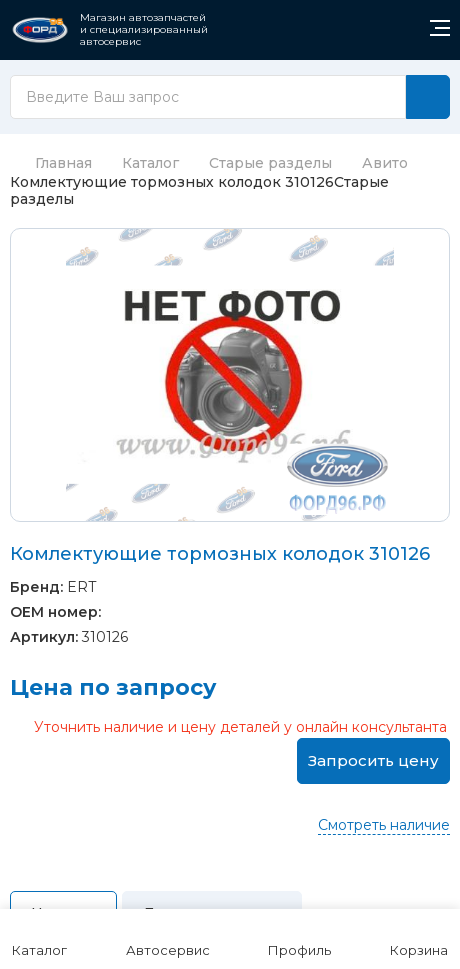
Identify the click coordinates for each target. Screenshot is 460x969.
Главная (51, 163)
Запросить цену (373, 760)
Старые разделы (270, 163)
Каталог (150, 163)
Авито (385, 163)
